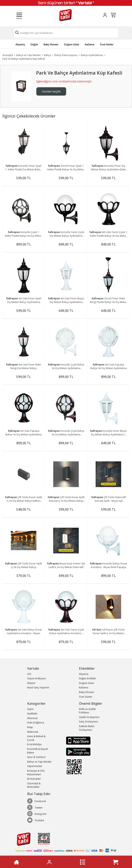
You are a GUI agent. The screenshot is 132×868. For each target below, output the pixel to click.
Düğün (34, 44)
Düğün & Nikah (87, 678)
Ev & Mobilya (34, 744)
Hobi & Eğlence (36, 723)
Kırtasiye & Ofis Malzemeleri (36, 773)
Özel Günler (107, 44)
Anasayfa (8, 55)
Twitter (35, 808)
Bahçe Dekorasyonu (66, 55)
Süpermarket (35, 766)
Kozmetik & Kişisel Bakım (37, 751)
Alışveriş (20, 44)
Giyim (30, 709)
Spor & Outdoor (36, 757)
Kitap (30, 727)
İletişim (31, 683)
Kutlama (90, 44)
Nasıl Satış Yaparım (38, 687)
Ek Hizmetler (34, 779)
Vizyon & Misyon (36, 678)
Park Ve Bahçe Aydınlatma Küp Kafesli (24, 59)
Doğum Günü (72, 44)
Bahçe (48, 55)
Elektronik (33, 732)
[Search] (66, 33)
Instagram (37, 814)
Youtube (36, 820)
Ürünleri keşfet (51, 91)
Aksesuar (33, 718)
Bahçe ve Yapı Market (28, 55)
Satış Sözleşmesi (89, 722)
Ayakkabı (32, 713)
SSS (29, 674)
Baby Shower (51, 44)
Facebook (36, 801)
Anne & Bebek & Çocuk (36, 738)
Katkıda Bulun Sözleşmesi (87, 728)
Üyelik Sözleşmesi (89, 717)
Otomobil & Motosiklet (34, 785)
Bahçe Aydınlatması (92, 55)
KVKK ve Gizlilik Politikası (87, 711)
